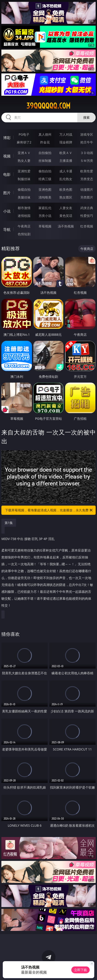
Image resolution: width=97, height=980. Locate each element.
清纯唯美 (45, 197)
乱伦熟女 (66, 179)
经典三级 (45, 179)
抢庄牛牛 (87, 142)
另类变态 (87, 179)
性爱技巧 (87, 216)
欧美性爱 (87, 171)
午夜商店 (24, 226)
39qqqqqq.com (48, 106)
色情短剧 (24, 234)
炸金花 (45, 142)
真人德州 (45, 134)
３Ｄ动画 (87, 153)
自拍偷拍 (45, 153)
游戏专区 (87, 134)
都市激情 (24, 208)
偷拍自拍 (45, 171)
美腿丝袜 (24, 197)
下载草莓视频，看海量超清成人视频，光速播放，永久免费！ (49, 510)
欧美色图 (66, 189)
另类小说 (45, 216)
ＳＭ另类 (87, 161)
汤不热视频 (66, 226)
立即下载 (80, 970)
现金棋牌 (66, 142)
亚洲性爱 (24, 171)
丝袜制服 (45, 161)
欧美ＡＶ (66, 153)
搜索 (86, 117)
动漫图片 (87, 189)
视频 (7, 156)
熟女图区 (66, 197)
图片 (7, 193)
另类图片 (87, 197)
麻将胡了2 (24, 142)
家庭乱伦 (45, 208)
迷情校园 (24, 216)
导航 (7, 230)
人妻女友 (66, 208)
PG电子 (24, 134)
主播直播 (66, 161)
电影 (7, 174)
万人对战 (66, 134)
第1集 (9, 523)
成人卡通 (66, 171)
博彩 (7, 138)
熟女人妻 (24, 161)
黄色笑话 (66, 216)
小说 (7, 211)
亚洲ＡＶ (24, 153)
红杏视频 (87, 226)
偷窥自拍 (24, 189)
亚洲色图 (45, 189)
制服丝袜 (24, 179)
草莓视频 (45, 226)
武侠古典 (87, 208)
